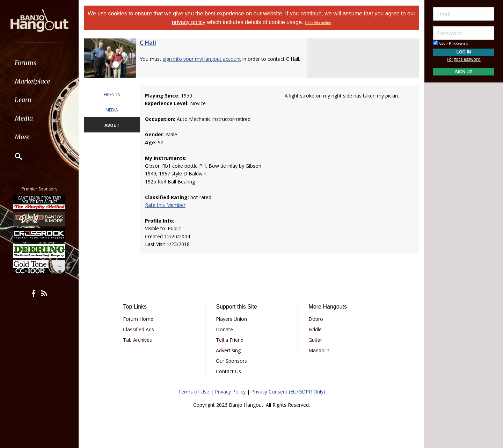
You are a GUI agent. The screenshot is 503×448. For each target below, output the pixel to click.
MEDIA (112, 110)
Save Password (451, 44)
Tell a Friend (230, 340)
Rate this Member (165, 205)
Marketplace (32, 81)
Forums (25, 63)
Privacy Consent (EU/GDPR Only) (288, 392)
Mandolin (319, 350)
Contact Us (228, 371)
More (22, 137)
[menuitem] (39, 63)
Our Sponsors (231, 361)
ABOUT (112, 125)
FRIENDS (112, 95)
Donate (224, 329)
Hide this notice (318, 23)
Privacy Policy (230, 392)
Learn (23, 100)
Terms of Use (194, 392)
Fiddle (315, 329)
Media (24, 118)
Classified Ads (138, 329)
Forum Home (138, 319)
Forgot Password (464, 59)
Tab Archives (137, 340)
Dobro (316, 319)
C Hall (148, 43)
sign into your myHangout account (202, 59)
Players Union (231, 319)
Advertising (228, 350)
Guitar (315, 340)
